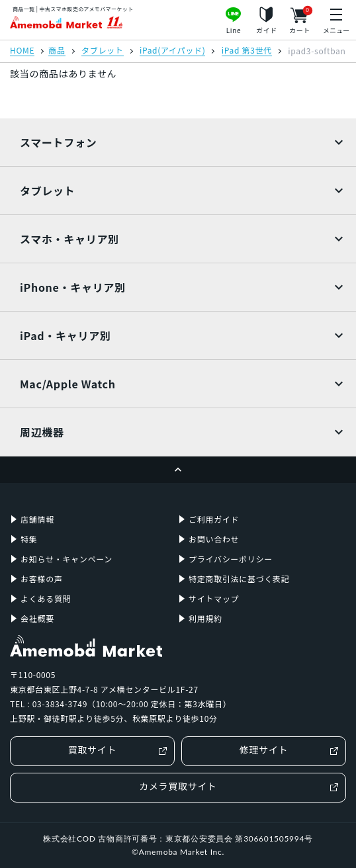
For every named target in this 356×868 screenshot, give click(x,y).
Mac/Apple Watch (68, 384)
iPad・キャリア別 (66, 335)
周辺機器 (42, 432)
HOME (22, 51)
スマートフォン (58, 142)
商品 (57, 51)
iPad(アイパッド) (172, 51)
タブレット (103, 51)
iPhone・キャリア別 (73, 287)
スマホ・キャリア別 (69, 239)
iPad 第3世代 (247, 51)
